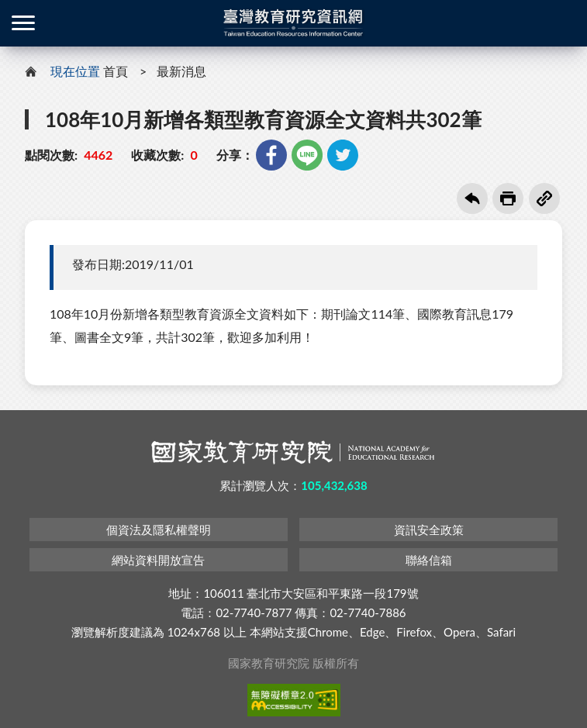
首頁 (116, 71)
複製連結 (544, 198)
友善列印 (508, 198)
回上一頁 (472, 198)
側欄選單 (23, 23)
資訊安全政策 (429, 530)
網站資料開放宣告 (158, 560)
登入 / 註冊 (564, 23)
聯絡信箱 (429, 560)
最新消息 (181, 71)
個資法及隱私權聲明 (159, 530)
